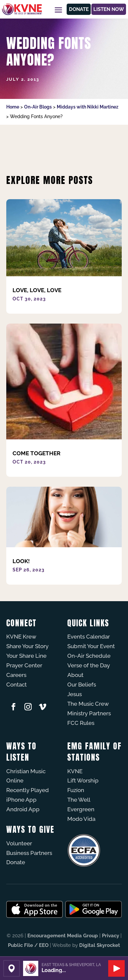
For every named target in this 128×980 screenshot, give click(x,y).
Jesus (75, 694)
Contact (16, 685)
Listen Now (109, 9)
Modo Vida (81, 819)
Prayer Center (24, 665)
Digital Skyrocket (100, 945)
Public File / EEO (28, 945)
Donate (79, 9)
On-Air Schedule (89, 656)
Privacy (111, 936)
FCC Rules (81, 723)
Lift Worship (83, 780)
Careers (16, 675)
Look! (21, 561)
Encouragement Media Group (63, 936)
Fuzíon (76, 790)
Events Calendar (89, 637)
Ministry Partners (89, 713)
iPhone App (21, 800)
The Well (79, 800)
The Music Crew (88, 704)
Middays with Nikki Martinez (88, 107)
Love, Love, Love (37, 290)
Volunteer (19, 843)
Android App (23, 809)
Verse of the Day (89, 665)
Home (13, 107)
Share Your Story (27, 646)
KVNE (75, 771)
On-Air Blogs (38, 107)
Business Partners (29, 853)
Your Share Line (26, 656)
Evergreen (81, 809)
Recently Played (28, 790)
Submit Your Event (91, 646)
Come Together (36, 453)
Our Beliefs (82, 685)
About (75, 675)
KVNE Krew (21, 637)
